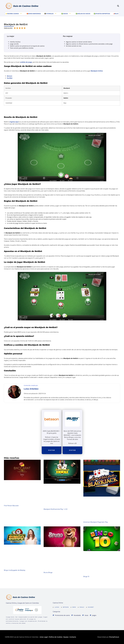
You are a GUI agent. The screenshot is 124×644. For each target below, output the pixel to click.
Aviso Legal (44, 637)
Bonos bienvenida (34, 14)
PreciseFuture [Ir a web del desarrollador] (114, 637)
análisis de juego (26, 62)
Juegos (65, 14)
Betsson (10, 76)
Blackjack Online (97, 71)
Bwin (74, 607)
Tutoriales (50, 14)
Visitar (52, 450)
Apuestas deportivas (103, 14)
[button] (118, 6)
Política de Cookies (56, 637)
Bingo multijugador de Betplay (15, 570)
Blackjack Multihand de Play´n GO (56, 509)
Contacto (73, 637)
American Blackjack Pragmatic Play (96, 522)
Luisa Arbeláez (31, 389)
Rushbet (91, 607)
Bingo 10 (86, 577)
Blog (117, 14)
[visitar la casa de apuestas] (52, 419)
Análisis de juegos (84, 14)
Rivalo (82, 607)
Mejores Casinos (13, 14)
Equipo (66, 637)
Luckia (57, 607)
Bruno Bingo (48, 572)
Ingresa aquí (14, 122)
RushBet (10, 78)
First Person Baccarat (11, 506)
